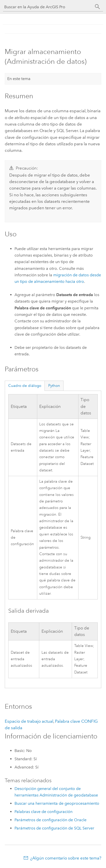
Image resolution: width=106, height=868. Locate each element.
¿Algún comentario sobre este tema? (66, 858)
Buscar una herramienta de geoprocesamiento (57, 803)
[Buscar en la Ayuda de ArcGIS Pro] (48, 7)
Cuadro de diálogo (25, 386)
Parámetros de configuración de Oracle (50, 820)
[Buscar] (97, 7)
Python (54, 386)
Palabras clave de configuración (43, 812)
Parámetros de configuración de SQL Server (54, 828)
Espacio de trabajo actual (29, 721)
